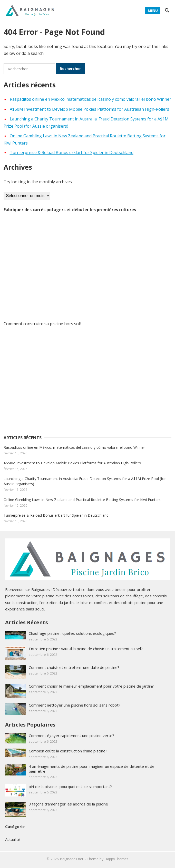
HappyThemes (116, 859)
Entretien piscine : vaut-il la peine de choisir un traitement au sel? (86, 649)
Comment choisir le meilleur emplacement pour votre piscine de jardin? (91, 686)
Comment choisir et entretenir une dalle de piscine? (74, 667)
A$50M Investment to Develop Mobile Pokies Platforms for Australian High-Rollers (89, 109)
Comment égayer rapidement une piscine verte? (71, 736)
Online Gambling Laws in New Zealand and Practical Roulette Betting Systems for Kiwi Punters (82, 500)
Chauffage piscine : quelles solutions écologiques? (72, 633)
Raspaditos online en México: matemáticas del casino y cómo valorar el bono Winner (90, 99)
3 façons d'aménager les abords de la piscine (68, 804)
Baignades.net (72, 859)
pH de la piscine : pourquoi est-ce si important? (70, 787)
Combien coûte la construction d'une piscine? (68, 751)
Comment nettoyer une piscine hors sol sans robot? (75, 705)
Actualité (13, 839)
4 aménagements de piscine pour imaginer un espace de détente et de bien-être (92, 769)
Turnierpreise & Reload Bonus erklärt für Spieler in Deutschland (72, 152)
